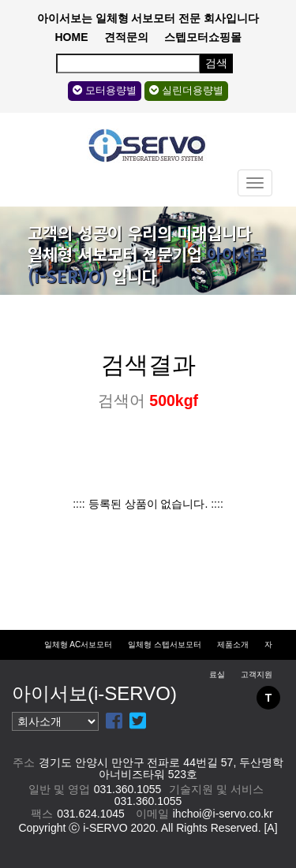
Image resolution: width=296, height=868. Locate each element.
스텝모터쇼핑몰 (203, 37)
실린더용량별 (186, 91)
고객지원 (257, 674)
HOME (72, 37)
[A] (270, 828)
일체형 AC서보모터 (79, 644)
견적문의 (126, 37)
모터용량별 (105, 91)
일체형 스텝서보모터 (165, 644)
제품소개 (233, 644)
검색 (216, 63)
